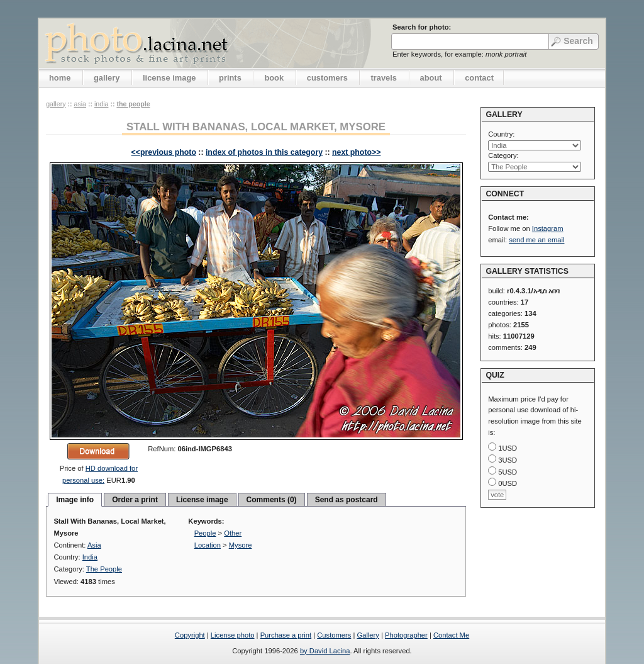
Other (233, 533)
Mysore (241, 545)
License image (202, 500)
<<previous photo (164, 152)
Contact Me (451, 635)
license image (169, 78)
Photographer (406, 635)
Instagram (548, 228)
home (60, 78)
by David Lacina (325, 651)
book (274, 78)
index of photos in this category (264, 152)
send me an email (536, 240)
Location (208, 545)
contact (479, 78)
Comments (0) (272, 500)
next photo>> (356, 152)
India (101, 104)
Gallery (368, 635)
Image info (75, 500)
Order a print (135, 500)
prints (230, 78)
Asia (80, 104)
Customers (334, 635)
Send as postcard (347, 500)
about (431, 78)
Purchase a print (286, 635)
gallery (107, 78)
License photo (233, 635)
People (205, 533)
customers (327, 78)
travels (384, 78)
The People (133, 104)
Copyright (190, 635)
